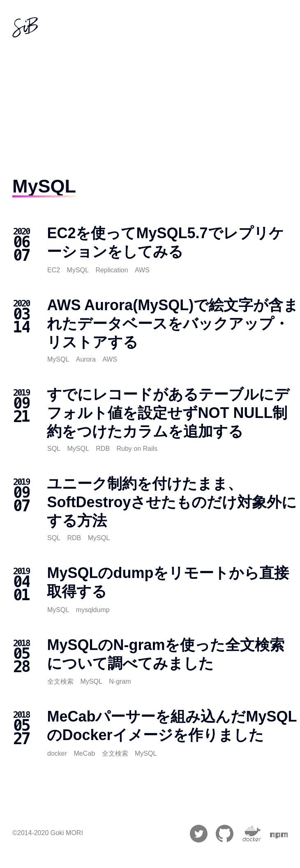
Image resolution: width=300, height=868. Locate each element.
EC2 (54, 270)
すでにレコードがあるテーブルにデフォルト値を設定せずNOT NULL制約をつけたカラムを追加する (168, 413)
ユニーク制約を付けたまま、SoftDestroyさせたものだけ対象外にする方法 (172, 502)
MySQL (78, 270)
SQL (54, 449)
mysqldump (93, 610)
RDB (103, 449)
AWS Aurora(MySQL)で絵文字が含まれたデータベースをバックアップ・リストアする (173, 324)
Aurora (86, 359)
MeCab (84, 753)
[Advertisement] (150, 100)
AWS (142, 270)
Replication (112, 270)
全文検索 (60, 681)
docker (57, 753)
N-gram (120, 681)
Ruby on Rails (137, 449)
